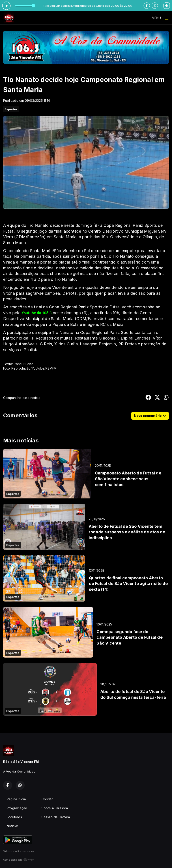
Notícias (13, 826)
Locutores (14, 817)
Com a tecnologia (19, 860)
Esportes (11, 109)
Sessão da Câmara (56, 817)
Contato (47, 799)
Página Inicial (17, 799)
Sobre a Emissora (55, 808)
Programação (17, 808)
